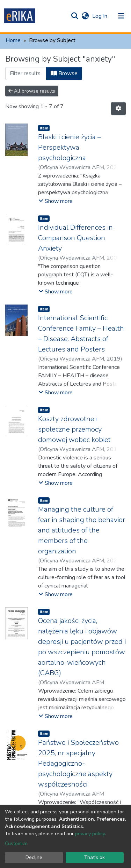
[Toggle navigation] (121, 16)
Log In (100, 16)
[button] (85, 16)
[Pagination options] (118, 109)
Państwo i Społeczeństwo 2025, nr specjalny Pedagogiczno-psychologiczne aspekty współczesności (78, 763)
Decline (34, 857)
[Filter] (26, 73)
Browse (64, 73)
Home (13, 40)
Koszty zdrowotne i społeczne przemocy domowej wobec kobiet (74, 429)
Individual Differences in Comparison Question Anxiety (75, 238)
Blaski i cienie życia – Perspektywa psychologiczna (70, 147)
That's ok (94, 857)
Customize (16, 843)
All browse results (32, 91)
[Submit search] (75, 16)
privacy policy (90, 834)
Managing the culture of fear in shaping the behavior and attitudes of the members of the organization (82, 530)
